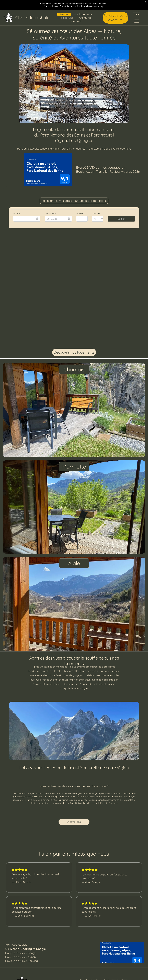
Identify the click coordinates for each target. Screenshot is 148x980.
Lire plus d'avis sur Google (21, 953)
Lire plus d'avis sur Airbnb (20, 957)
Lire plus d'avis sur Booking (21, 961)
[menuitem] (64, 14)
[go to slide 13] (86, 119)
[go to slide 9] (76, 119)
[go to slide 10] (79, 119)
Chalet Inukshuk (32, 18)
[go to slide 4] (65, 119)
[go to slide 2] (60, 119)
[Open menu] (137, 21)
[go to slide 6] (69, 119)
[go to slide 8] (74, 119)
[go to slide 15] (90, 119)
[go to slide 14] (88, 119)
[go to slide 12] (83, 119)
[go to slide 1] (58, 119)
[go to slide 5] (67, 119)
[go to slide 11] (81, 119)
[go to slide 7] (72, 119)
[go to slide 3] (62, 119)
